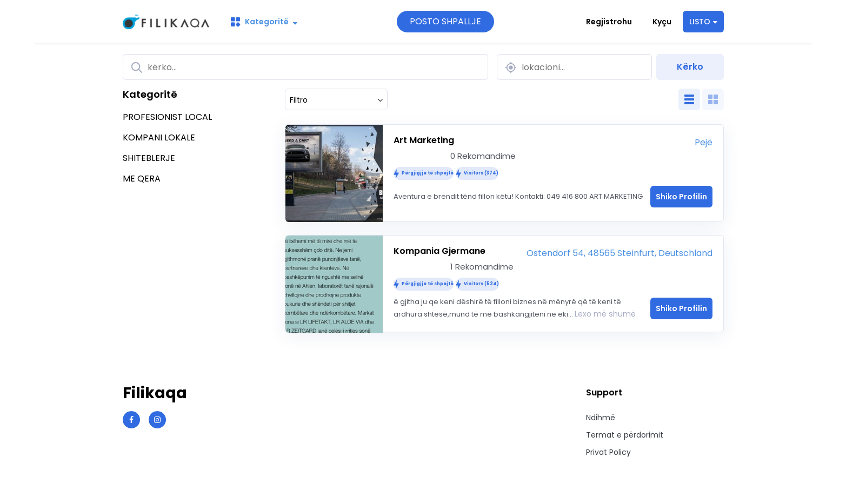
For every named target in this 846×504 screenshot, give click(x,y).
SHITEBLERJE (149, 158)
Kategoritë (264, 22)
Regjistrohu (609, 22)
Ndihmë (601, 418)
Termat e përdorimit (625, 435)
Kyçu (662, 22)
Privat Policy (608, 452)
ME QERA (142, 179)
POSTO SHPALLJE (445, 21)
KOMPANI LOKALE (159, 137)
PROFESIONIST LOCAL (167, 117)
